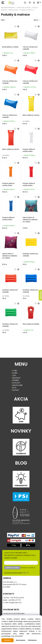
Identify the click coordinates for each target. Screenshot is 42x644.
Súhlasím (8, 640)
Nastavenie (20, 640)
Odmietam (32, 640)
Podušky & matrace (26, 10)
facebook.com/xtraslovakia (14, 613)
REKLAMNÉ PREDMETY (8, 8)
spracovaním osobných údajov (13, 573)
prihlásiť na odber (12, 568)
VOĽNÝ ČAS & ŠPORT (24, 8)
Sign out (26, 573)
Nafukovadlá (13, 10)
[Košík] (39, 2)
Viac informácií (17, 636)
